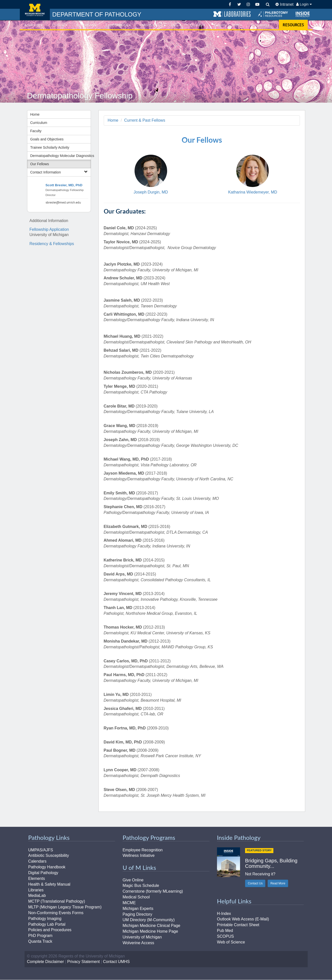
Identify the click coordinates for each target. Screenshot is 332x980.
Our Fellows (40, 164)
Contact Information (59, 172)
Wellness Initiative (139, 856)
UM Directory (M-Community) (149, 920)
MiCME (129, 903)
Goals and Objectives (47, 139)
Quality (198, 25)
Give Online (133, 880)
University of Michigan (142, 937)
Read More (278, 884)
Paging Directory (137, 914)
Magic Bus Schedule (141, 886)
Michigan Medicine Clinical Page (151, 926)
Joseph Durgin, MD (151, 192)
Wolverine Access (138, 943)
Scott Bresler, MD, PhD (64, 185)
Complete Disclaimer (46, 962)
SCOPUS (226, 936)
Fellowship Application (49, 229)
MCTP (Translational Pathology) (57, 902)
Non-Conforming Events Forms (56, 913)
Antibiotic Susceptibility (49, 856)
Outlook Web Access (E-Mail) (243, 919)
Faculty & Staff (228, 25)
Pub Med (225, 931)
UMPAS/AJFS (41, 850)
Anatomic (34, 25)
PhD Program (40, 936)
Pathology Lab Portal (47, 924)
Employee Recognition (143, 850)
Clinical (60, 25)
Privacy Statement (83, 962)
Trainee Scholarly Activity (50, 147)
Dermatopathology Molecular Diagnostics (61, 156)
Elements (37, 878)
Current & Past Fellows (145, 120)
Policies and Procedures (50, 930)
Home (35, 114)
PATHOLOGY (97, 14)
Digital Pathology (43, 873)
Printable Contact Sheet (238, 925)
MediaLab (37, 896)
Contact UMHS (116, 962)
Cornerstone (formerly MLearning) (153, 892)
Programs (260, 25)
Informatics (151, 25)
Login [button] (304, 4)
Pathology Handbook (47, 867)
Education (86, 25)
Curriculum (39, 123)
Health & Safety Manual (49, 884)
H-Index (224, 914)
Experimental (118, 25)
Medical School (136, 897)
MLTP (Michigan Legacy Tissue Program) (65, 907)
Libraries (36, 890)
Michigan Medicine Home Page (150, 931)
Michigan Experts (138, 909)
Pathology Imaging (45, 919)
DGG (176, 25)
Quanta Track (40, 941)
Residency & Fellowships (52, 244)
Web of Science (231, 942)
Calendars (37, 861)
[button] (232, 14)
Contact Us (255, 884)
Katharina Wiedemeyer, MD (253, 192)
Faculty (36, 131)
